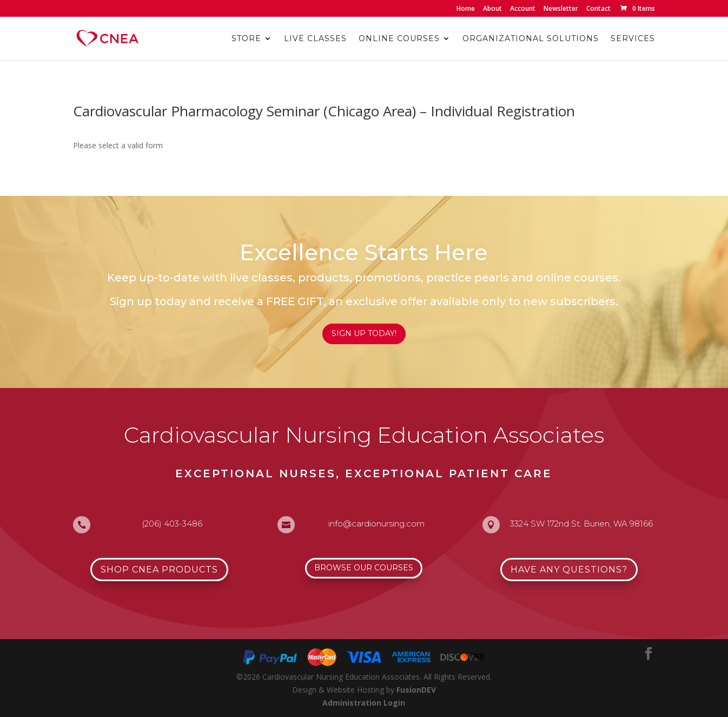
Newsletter (561, 9)
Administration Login (364, 703)
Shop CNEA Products (159, 570)
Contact (598, 9)
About (492, 9)
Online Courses (399, 39)
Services (633, 39)
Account (523, 9)
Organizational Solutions (531, 39)
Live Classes (315, 39)
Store (246, 39)
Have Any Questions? (569, 570)
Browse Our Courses (364, 568)
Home (466, 9)
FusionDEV (416, 690)
